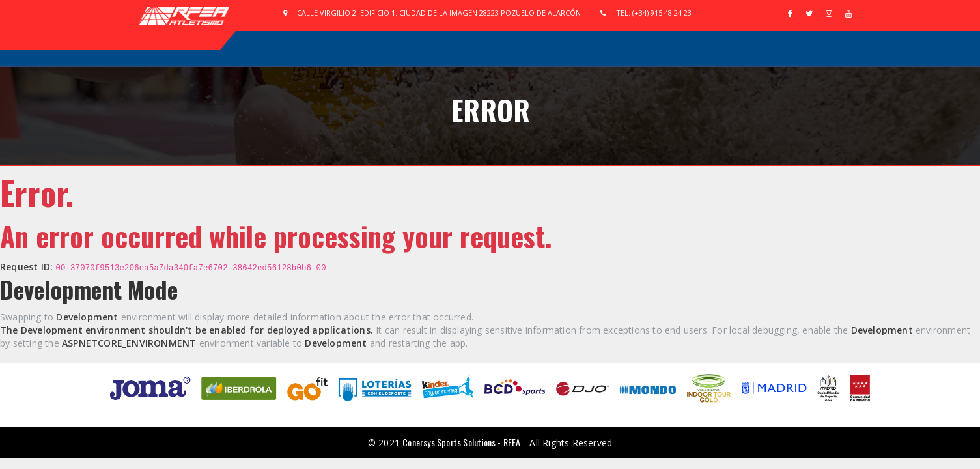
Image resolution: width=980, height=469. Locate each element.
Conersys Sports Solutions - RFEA (461, 442)
